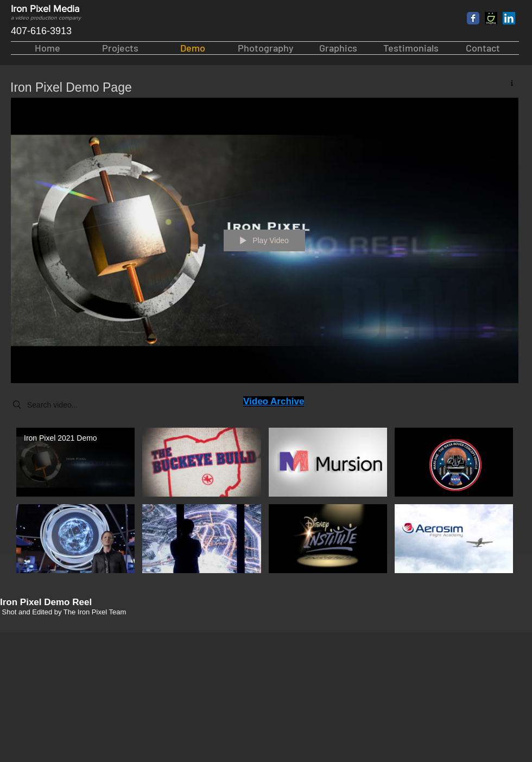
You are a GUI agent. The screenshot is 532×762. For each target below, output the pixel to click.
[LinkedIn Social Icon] (509, 18)
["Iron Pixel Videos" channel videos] (265, 503)
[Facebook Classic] (473, 18)
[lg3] (491, 18)
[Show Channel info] (508, 82)
